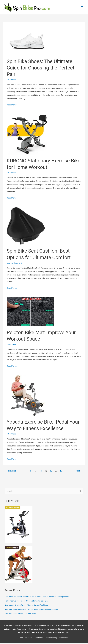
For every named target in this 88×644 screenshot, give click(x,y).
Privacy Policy (51, 638)
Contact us (64, 638)
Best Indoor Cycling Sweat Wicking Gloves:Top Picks (26, 606)
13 (51, 472)
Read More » (12, 106)
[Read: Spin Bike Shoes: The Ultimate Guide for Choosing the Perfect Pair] (27, 41)
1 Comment (11, 81)
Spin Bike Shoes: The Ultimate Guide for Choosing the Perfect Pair (40, 69)
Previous (11, 472)
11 (41, 472)
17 (61, 472)
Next (79, 472)
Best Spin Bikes (26, 638)
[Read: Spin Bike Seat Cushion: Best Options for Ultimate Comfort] (26, 226)
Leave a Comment (14, 264)
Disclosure (39, 638)
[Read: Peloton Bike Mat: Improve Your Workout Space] (30, 312)
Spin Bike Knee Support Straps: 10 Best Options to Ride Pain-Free (31, 610)
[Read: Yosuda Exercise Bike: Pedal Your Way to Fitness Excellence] (27, 396)
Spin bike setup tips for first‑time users (21, 614)
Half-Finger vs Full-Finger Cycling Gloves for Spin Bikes (27, 602)
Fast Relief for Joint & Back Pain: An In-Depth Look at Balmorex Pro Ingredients (37, 597)
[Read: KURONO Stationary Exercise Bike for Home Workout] (27, 135)
